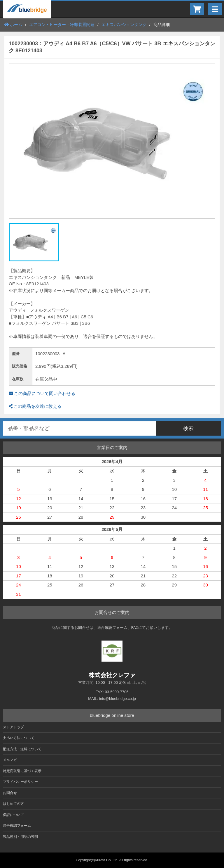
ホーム (13, 25)
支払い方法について (19, 738)
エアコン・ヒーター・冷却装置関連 (62, 25)
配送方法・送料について (22, 749)
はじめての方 (13, 804)
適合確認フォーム (17, 826)
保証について (13, 815)
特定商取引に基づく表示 (22, 771)
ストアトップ (13, 727)
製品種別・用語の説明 (20, 837)
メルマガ (10, 760)
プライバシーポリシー (20, 782)
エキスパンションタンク (124, 25)
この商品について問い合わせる (42, 393)
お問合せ (10, 793)
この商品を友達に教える (35, 406)
